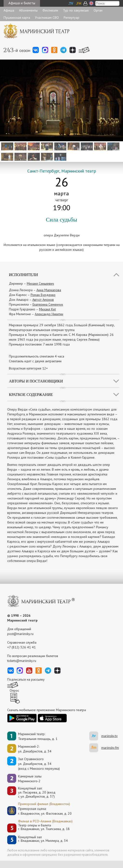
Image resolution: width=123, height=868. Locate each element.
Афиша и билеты (22, 3)
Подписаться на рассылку (26, 679)
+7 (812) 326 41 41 (21, 647)
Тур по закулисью (76, 10)
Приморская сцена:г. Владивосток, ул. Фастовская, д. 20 (40, 811)
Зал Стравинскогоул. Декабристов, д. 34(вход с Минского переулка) (39, 764)
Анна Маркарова (49, 290)
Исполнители (23, 275)
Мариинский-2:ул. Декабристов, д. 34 (35, 749)
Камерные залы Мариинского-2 (30, 779)
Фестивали (50, 10)
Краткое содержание (31, 395)
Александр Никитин (49, 314)
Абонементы (28, 10)
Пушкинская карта (17, 18)
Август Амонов (43, 300)
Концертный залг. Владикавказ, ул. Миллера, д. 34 (43, 839)
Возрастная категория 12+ (28, 368)
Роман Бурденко (43, 295)
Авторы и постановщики (36, 381)
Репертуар (72, 18)
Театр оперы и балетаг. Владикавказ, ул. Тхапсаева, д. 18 (44, 827)
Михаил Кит (48, 309)
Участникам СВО (47, 18)
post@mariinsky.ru (20, 634)
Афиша (9, 10)
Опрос (14, 690)
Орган (98, 10)
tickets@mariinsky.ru (22, 661)
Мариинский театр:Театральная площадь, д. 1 (38, 736)
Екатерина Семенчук (48, 304)
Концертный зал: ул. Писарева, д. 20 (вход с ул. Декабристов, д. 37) (37, 792)
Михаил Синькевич (40, 283)
